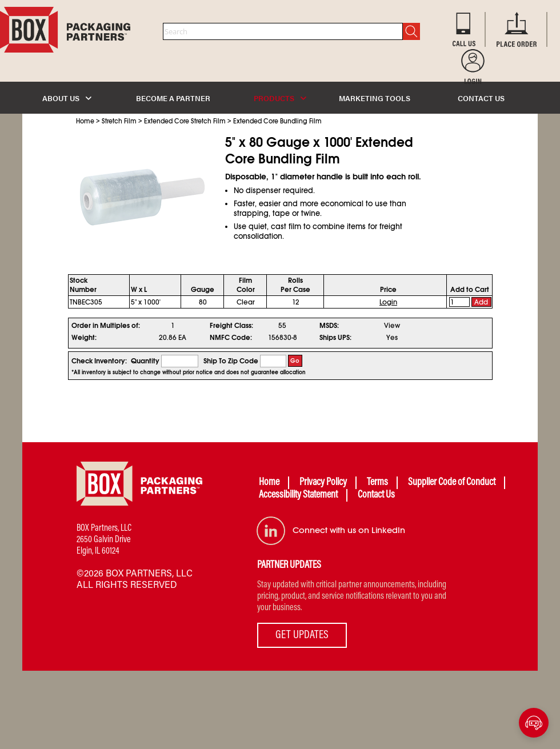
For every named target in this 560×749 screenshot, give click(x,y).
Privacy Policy (323, 483)
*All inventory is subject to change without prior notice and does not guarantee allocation (189, 373)
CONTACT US (481, 98)
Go (295, 361)
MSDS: (329, 326)
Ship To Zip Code (231, 361)
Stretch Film (119, 121)
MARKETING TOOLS (375, 98)
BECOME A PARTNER (173, 98)
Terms (377, 483)
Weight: (84, 338)
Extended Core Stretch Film (185, 121)
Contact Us (376, 495)
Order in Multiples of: (106, 326)
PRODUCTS (280, 98)
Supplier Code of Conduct (452, 483)
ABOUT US (67, 98)
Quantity (145, 361)
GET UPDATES (302, 635)
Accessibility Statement (298, 495)
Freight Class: (231, 326)
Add (481, 302)
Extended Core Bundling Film (277, 121)
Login (388, 302)
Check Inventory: (99, 361)
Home (85, 121)
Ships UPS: (335, 338)
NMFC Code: (231, 338)
